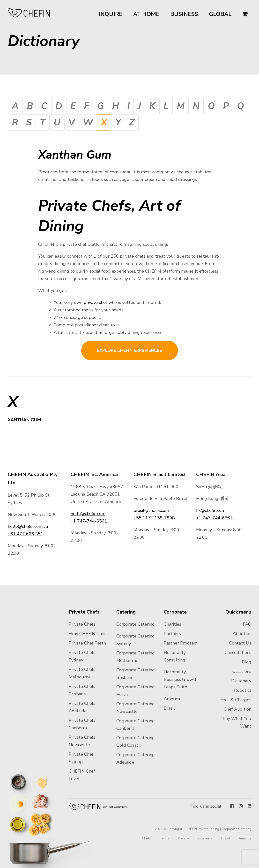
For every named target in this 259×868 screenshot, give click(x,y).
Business (184, 14)
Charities (172, 624)
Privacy (183, 838)
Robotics (243, 690)
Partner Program (181, 643)
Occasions (242, 671)
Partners (172, 634)
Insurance (205, 838)
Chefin (98, 806)
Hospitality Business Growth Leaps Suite (181, 679)
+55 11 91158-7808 (154, 518)
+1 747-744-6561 (89, 521)
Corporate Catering (136, 624)
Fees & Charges (236, 700)
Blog (247, 662)
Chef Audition (237, 709)
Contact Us (240, 643)
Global (220, 14)
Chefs (146, 838)
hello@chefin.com (88, 514)
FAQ (247, 624)
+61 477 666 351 (26, 534)
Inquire (111, 14)
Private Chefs (82, 624)
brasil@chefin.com (151, 510)
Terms (164, 838)
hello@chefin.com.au (28, 526)
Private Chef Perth (87, 643)
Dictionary (241, 681)
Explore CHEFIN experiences (130, 350)
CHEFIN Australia (29, 13)
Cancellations (238, 653)
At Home (146, 14)
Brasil (169, 708)
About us (242, 634)
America (172, 699)
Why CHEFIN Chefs (88, 634)
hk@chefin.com (211, 510)
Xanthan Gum (25, 420)
